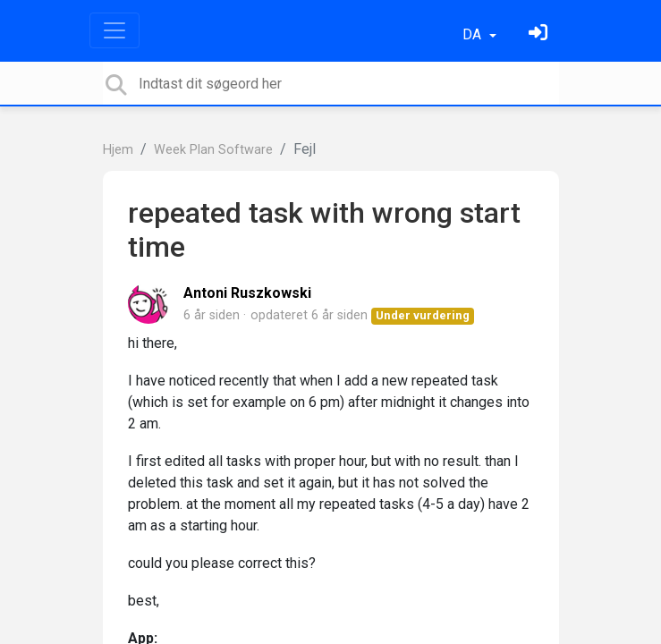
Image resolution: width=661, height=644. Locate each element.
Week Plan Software (213, 150)
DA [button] (474, 34)
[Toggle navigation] (114, 30)
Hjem (118, 150)
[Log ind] (540, 34)
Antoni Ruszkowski (247, 293)
